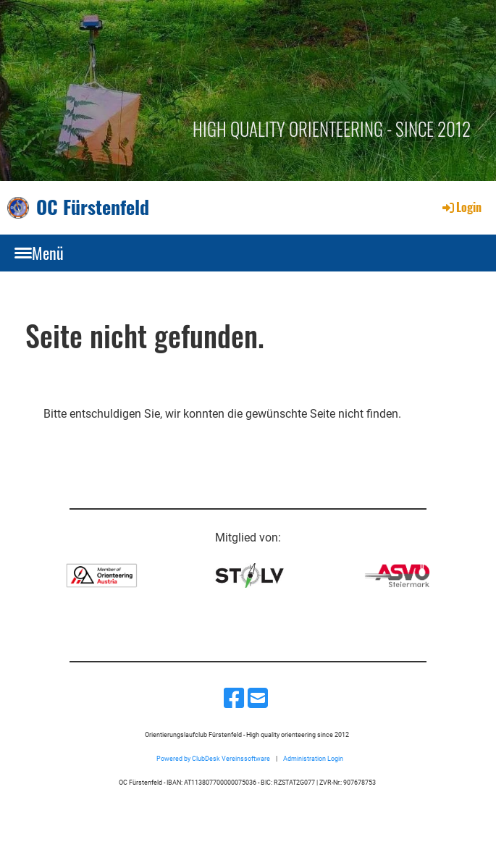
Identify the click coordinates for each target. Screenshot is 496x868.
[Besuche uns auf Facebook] (234, 699)
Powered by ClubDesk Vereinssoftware (213, 758)
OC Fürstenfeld (93, 207)
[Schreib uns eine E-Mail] (258, 699)
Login (461, 207)
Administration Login (313, 758)
